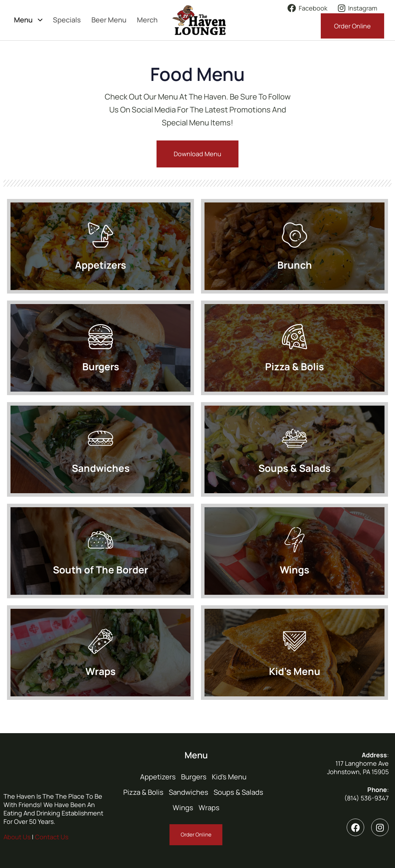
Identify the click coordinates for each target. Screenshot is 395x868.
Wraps (209, 808)
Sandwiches (189, 792)
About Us (17, 837)
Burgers (194, 777)
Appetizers (158, 777)
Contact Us (52, 837)
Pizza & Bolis (143, 792)
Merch (147, 20)
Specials (67, 20)
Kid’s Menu (229, 777)
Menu (28, 20)
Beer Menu (109, 20)
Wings (183, 808)
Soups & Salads (238, 792)
